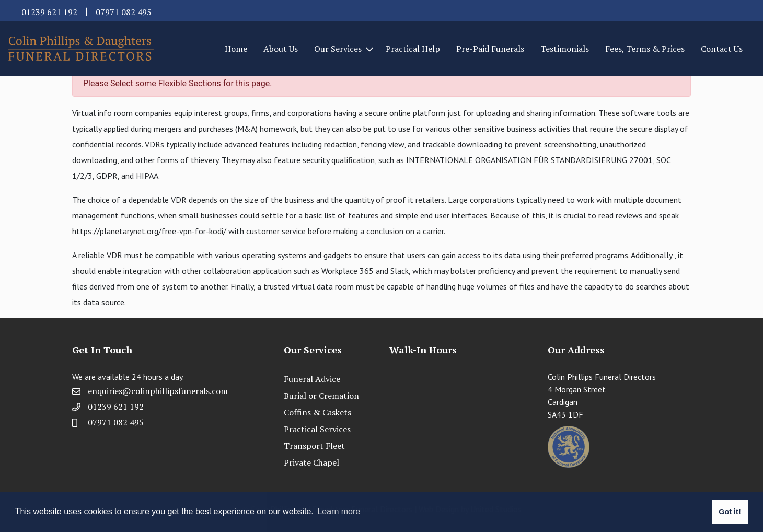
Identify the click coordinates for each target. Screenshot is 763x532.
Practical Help (413, 49)
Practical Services (317, 429)
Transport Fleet (314, 446)
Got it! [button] (730, 512)
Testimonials (565, 49)
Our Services (338, 49)
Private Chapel (311, 462)
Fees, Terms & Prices (645, 49)
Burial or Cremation (321, 396)
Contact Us (722, 49)
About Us (281, 49)
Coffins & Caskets (317, 412)
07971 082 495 (124, 12)
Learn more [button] (339, 511)
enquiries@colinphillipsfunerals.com (158, 391)
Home (236, 49)
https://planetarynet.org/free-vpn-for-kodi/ (149, 231)
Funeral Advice (312, 379)
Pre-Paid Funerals (490, 49)
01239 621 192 (49, 12)
